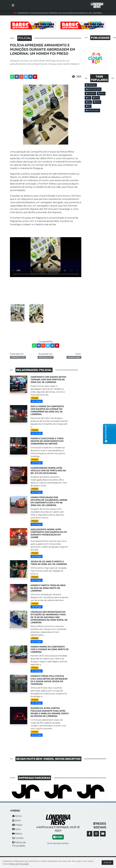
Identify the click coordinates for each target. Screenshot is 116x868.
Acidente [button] (90, 93)
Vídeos (17, 834)
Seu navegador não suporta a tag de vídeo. (46, 257)
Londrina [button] (91, 85)
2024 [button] (88, 102)
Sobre (16, 820)
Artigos (17, 825)
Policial (35, 398)
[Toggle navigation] (13, 5)
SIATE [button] (96, 98)
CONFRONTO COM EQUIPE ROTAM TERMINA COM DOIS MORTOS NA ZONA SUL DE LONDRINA (59, 13)
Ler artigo (37, 401)
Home (17, 816)
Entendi (107, 862)
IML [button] (88, 98)
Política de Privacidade (19, 864)
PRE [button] (88, 106)
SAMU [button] (101, 93)
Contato (18, 838)
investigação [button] (92, 110)
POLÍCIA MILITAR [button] (93, 89)
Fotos (16, 829)
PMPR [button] (97, 102)
